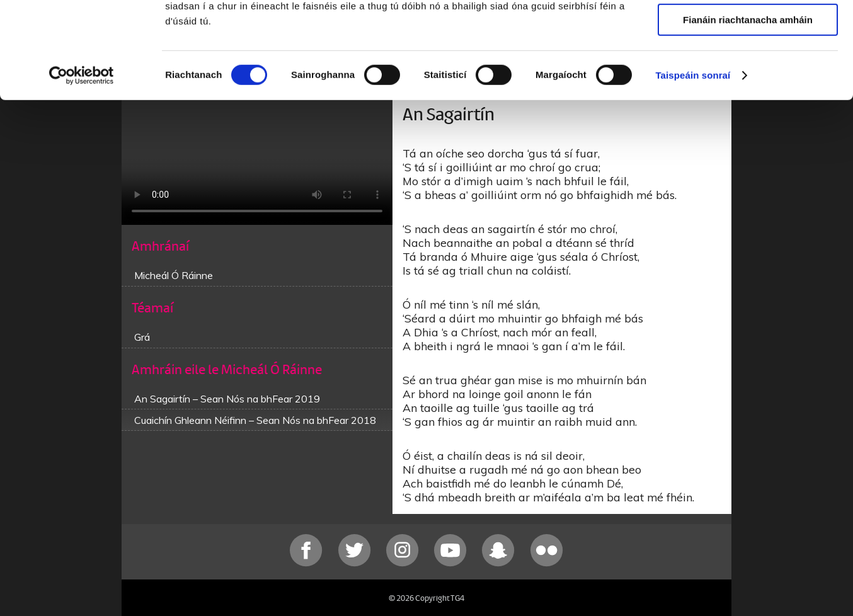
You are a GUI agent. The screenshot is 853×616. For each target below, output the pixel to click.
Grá (142, 337)
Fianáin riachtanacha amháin (748, 105)
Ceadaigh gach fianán (747, 31)
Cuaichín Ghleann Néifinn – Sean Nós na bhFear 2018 (255, 420)
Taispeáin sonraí (693, 160)
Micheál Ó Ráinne (174, 275)
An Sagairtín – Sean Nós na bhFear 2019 (227, 399)
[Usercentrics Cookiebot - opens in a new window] (82, 161)
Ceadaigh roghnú (747, 68)
